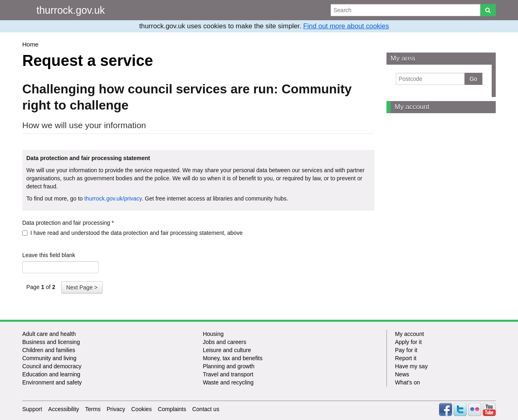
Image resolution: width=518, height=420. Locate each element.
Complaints (172, 409)
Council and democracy (52, 366)
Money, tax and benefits (233, 358)
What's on (408, 382)
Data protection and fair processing (68, 223)
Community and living (49, 358)
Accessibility (64, 409)
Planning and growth (229, 366)
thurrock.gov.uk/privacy (113, 198)
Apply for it (408, 342)
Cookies (141, 409)
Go (473, 79)
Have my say (411, 366)
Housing (213, 334)
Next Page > (82, 287)
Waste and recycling (228, 382)
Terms (93, 409)
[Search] (488, 10)
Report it (406, 358)
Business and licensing (51, 342)
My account (412, 107)
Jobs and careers (224, 342)
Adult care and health (49, 334)
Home (30, 44)
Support (32, 409)
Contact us (206, 409)
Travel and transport (228, 374)
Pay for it (406, 350)
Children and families (49, 350)
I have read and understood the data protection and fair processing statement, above (133, 233)
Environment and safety (52, 382)
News (402, 374)
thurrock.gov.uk (71, 10)
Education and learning (51, 374)
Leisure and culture (227, 350)
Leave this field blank (49, 255)
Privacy (116, 409)
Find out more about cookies (346, 26)
